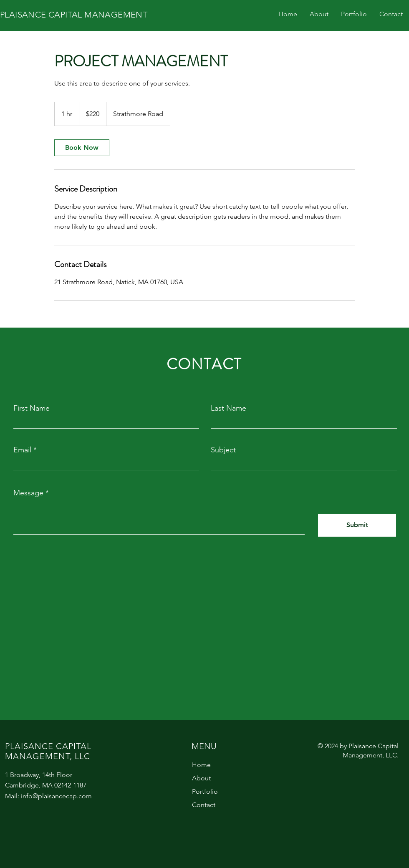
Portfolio (205, 791)
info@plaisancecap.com (56, 796)
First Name (32, 408)
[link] (82, 148)
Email (22, 450)
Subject (223, 450)
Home (201, 765)
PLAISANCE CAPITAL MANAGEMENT (74, 15)
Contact (204, 805)
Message (28, 493)
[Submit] (357, 525)
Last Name (228, 408)
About (201, 778)
